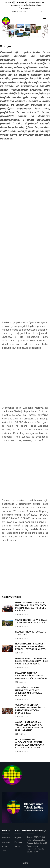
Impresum (24, 8)
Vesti (4, 851)
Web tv (17, 846)
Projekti (18, 838)
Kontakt (5, 846)
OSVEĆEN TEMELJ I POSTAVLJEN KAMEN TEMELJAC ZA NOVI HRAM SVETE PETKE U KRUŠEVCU (31, 661)
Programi (18, 842)
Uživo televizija (19, 12)
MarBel (25, 863)
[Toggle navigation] (45, 18)
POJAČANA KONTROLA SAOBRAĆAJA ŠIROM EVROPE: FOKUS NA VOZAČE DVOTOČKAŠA (31, 676)
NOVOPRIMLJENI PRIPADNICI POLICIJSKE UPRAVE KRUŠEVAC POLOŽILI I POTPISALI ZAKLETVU (31, 646)
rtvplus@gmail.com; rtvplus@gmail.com (24, 5)
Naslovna (6, 838)
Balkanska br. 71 (36, 2)
